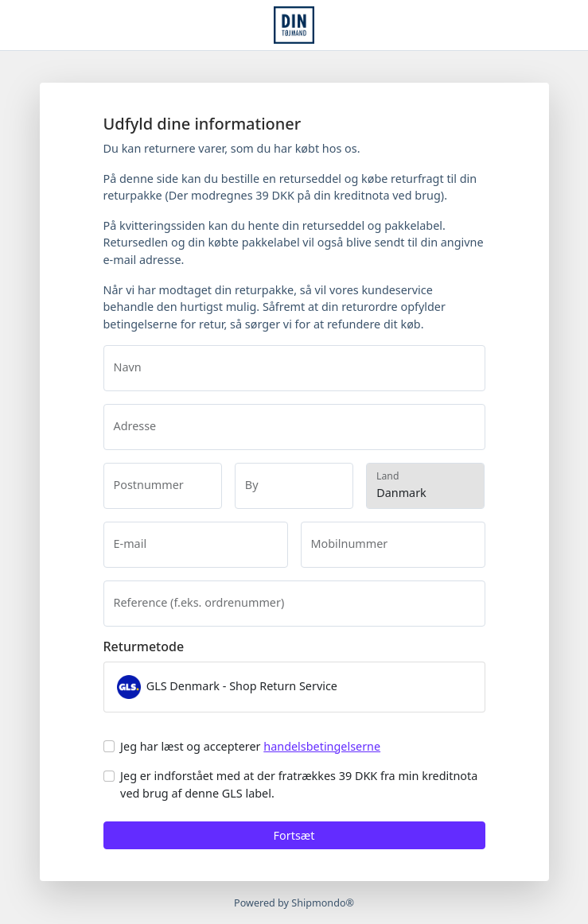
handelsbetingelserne (322, 746)
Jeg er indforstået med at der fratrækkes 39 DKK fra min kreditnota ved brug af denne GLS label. (299, 784)
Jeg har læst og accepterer (250, 746)
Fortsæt (294, 835)
